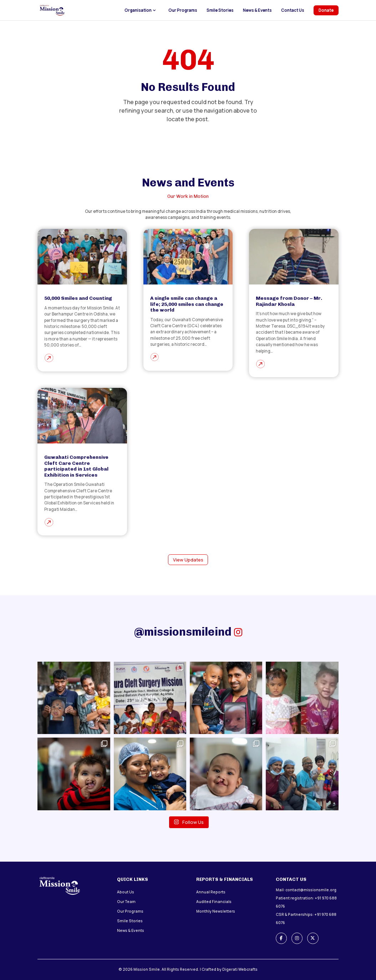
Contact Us (293, 10)
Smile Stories (220, 10)
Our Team (126, 902)
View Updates (188, 560)
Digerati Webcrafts (240, 969)
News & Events (257, 10)
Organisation (138, 10)
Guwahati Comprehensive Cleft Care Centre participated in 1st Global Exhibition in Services (76, 466)
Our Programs (183, 10)
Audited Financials (214, 902)
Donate (326, 10)
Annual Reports (211, 892)
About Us (126, 892)
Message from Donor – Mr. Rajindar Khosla (289, 301)
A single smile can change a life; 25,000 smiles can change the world (187, 304)
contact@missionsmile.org (311, 890)
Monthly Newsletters (216, 911)
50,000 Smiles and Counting (78, 298)
